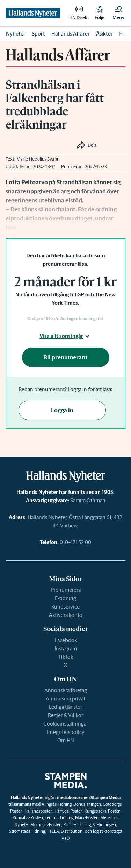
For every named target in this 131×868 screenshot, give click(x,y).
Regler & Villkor (65, 715)
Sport (38, 34)
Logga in (62, 410)
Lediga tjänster (65, 707)
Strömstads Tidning (27, 831)
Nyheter (16, 34)
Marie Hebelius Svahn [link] (38, 159)
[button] (118, 13)
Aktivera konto (66, 615)
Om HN (66, 740)
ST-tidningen (104, 825)
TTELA (53, 831)
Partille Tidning (77, 825)
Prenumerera (66, 590)
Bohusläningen (87, 804)
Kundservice (65, 607)
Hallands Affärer (71, 34)
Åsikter (104, 34)
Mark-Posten (87, 818)
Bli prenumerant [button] (65, 357)
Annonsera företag (66, 690)
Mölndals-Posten (46, 825)
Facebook (66, 640)
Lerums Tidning (59, 818)
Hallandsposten (39, 811)
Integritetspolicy (66, 732)
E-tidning (65, 598)
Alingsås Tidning (57, 804)
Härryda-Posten (69, 811)
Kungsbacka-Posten (103, 811)
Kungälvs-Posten (28, 818)
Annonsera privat (65, 699)
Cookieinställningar (66, 724)
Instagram (66, 648)
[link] (79, 13)
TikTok (66, 657)
